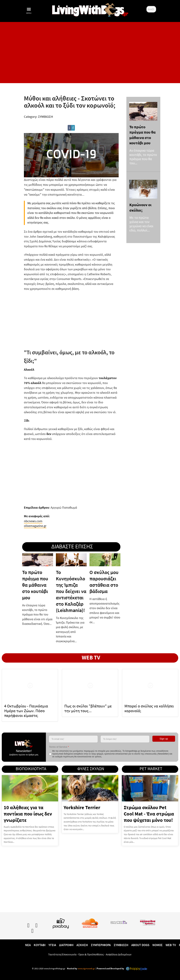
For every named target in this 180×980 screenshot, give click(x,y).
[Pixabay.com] (61, 923)
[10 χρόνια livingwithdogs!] (90, 9)
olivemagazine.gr (35, 526)
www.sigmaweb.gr (86, 968)
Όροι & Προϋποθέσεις (91, 954)
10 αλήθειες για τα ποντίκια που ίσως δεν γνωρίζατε (28, 814)
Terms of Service (59, 747)
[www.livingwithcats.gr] (119, 922)
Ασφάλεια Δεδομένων (119, 954)
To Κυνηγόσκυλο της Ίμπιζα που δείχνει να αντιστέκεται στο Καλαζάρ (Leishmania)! (71, 591)
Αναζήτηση (147, 6)
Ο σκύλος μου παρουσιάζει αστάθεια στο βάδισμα (104, 582)
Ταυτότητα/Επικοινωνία (62, 954)
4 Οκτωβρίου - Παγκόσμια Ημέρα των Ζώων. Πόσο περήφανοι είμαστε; (26, 710)
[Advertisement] (90, 53)
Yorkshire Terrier (82, 807)
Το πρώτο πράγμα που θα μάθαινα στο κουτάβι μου (35, 585)
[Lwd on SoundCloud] (90, 923)
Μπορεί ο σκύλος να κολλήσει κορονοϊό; (149, 708)
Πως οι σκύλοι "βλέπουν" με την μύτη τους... (88, 708)
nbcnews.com (33, 521)
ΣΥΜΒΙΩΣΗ (46, 117)
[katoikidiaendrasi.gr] (148, 922)
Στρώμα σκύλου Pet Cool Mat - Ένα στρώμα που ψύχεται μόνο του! (149, 814)
